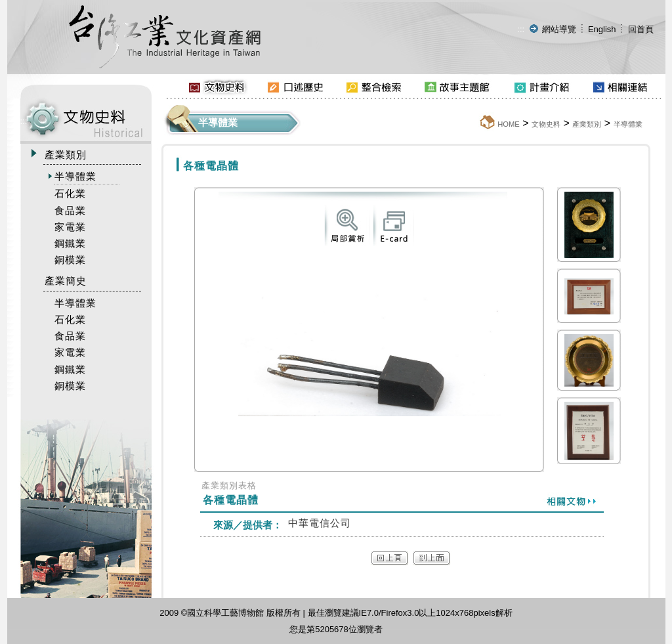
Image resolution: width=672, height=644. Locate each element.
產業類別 (587, 124)
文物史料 (546, 124)
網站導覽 (559, 29)
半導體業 (628, 124)
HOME (509, 124)
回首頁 (641, 29)
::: (521, 29)
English (602, 29)
